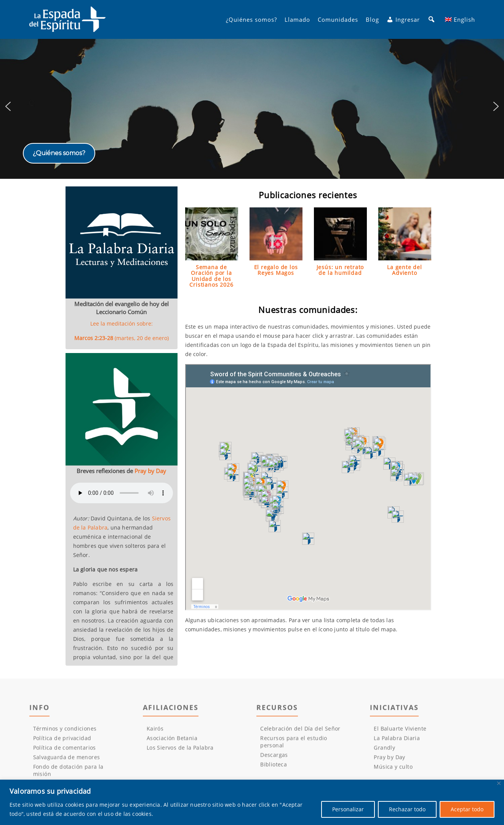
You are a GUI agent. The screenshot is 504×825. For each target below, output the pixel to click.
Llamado (297, 19)
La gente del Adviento (405, 270)
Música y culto (393, 771)
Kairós (155, 733)
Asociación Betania (172, 742)
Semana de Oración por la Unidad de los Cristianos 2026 (211, 276)
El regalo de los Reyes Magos (276, 270)
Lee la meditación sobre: (122, 331)
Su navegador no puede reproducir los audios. (122, 493)
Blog (372, 19)
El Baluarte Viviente (400, 733)
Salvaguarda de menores (67, 762)
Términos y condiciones (65, 733)
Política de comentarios (65, 752)
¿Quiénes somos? (251, 19)
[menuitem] (460, 19)
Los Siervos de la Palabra (180, 752)
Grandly (384, 752)
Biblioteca (274, 769)
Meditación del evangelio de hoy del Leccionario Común (122, 308)
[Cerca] (499, 783)
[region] (252, 107)
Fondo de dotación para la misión (68, 775)
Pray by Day (150, 471)
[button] (252, 107)
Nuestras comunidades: (308, 310)
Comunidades (338, 19)
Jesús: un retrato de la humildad (340, 270)
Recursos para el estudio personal (294, 746)
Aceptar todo (467, 809)
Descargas (274, 759)
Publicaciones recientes (308, 195)
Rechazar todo (407, 809)
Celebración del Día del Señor (300, 733)
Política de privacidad (62, 742)
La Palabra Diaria (397, 742)
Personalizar (348, 809)
